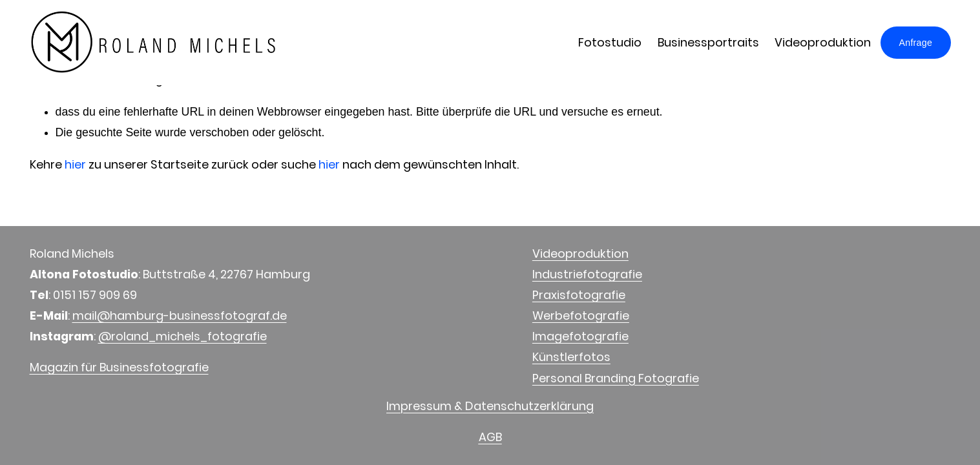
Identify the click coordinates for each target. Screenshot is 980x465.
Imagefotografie (580, 336)
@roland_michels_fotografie (182, 336)
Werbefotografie (581, 315)
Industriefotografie (587, 274)
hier (75, 164)
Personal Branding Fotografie (616, 378)
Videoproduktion (823, 42)
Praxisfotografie (579, 295)
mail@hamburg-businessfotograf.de (180, 315)
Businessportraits (708, 42)
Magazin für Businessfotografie (119, 367)
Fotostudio (610, 42)
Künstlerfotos (571, 357)
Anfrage (916, 43)
